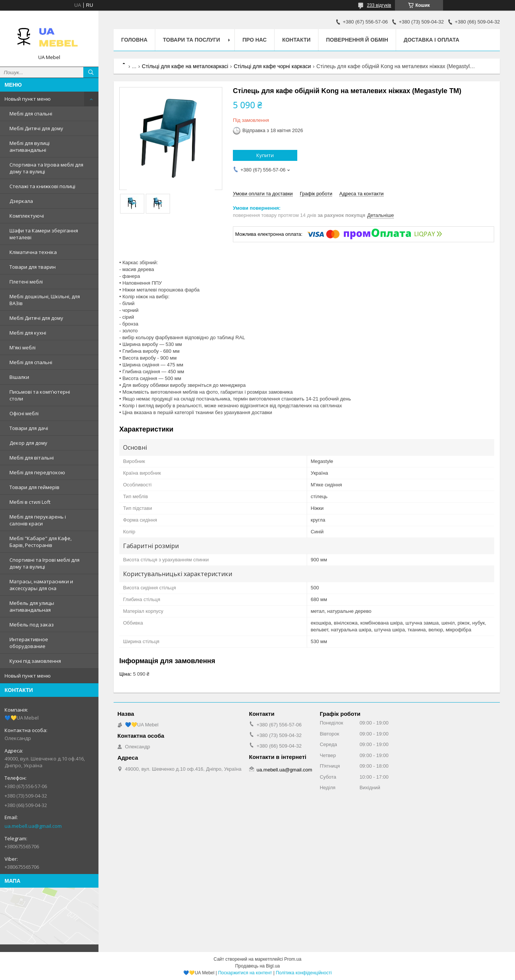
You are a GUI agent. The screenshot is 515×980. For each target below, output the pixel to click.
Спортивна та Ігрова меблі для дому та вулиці (46, 168)
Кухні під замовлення (35, 661)
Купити (265, 155)
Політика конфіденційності (304, 973)
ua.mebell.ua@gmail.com (33, 826)
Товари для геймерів (34, 487)
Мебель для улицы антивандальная (32, 606)
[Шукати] (91, 72)
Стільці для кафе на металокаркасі (185, 66)
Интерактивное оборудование (29, 643)
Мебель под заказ (32, 625)
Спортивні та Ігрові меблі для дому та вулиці (44, 563)
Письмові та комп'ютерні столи (40, 395)
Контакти (296, 40)
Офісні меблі (24, 413)
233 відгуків (379, 5)
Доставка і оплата (432, 40)
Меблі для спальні (31, 114)
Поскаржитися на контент (245, 973)
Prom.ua (293, 959)
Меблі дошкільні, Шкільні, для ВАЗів (45, 300)
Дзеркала (21, 201)
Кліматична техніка (33, 252)
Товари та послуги (191, 40)
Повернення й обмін (357, 40)
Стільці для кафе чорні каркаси (272, 66)
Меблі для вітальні (32, 458)
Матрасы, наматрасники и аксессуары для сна (41, 585)
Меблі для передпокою (37, 472)
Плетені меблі (26, 282)
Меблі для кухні (28, 333)
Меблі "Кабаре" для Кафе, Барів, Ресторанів (41, 542)
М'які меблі (23, 347)
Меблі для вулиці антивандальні (30, 146)
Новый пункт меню (28, 99)
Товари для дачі (29, 428)
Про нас (254, 40)
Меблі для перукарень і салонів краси (38, 520)
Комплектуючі (27, 216)
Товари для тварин (33, 267)
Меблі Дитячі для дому (36, 128)
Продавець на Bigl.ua (257, 966)
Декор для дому (28, 443)
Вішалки (19, 377)
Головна (134, 40)
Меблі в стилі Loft (30, 502)
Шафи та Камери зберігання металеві (44, 234)
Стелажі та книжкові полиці (42, 186)
